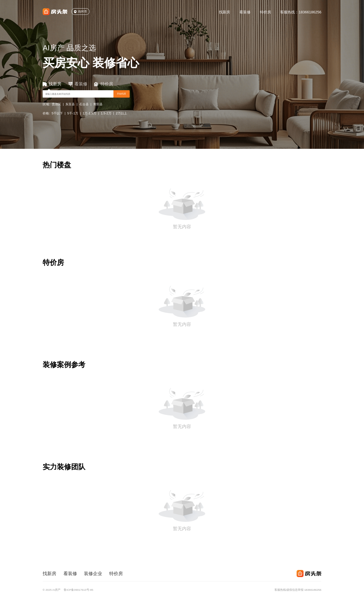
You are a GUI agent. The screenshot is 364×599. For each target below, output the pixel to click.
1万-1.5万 (90, 120)
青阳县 (98, 111)
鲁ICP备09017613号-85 (78, 590)
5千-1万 (73, 120)
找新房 (225, 12)
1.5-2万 (106, 120)
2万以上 (121, 120)
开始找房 (176, 98)
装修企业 (93, 573)
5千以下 (57, 120)
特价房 (265, 12)
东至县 (70, 111)
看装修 (245, 12)
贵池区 (56, 111)
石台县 (84, 111)
